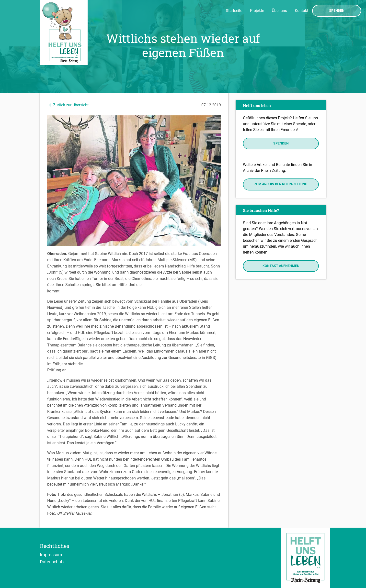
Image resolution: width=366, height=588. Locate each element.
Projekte (257, 11)
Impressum (51, 555)
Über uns (279, 11)
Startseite (234, 11)
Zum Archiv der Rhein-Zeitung (281, 184)
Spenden (337, 11)
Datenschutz (52, 562)
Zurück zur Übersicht (68, 105)
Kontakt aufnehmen (281, 266)
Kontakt (302, 11)
